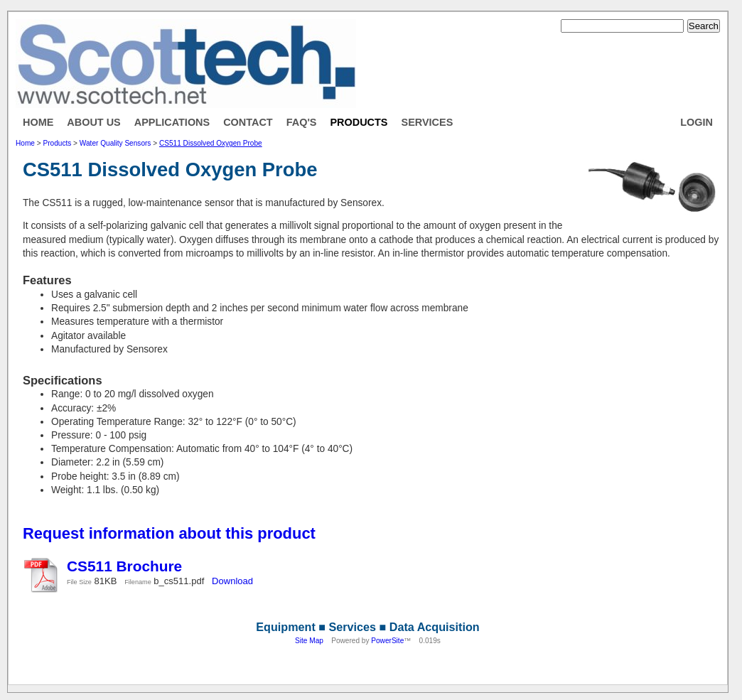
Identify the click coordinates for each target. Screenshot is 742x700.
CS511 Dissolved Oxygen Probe (211, 143)
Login (697, 122)
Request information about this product (169, 533)
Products (359, 122)
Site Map (309, 641)
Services (428, 122)
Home (38, 122)
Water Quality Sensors (115, 143)
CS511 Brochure (124, 566)
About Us (93, 122)
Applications (172, 122)
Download (232, 581)
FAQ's (302, 122)
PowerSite (387, 641)
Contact (248, 122)
